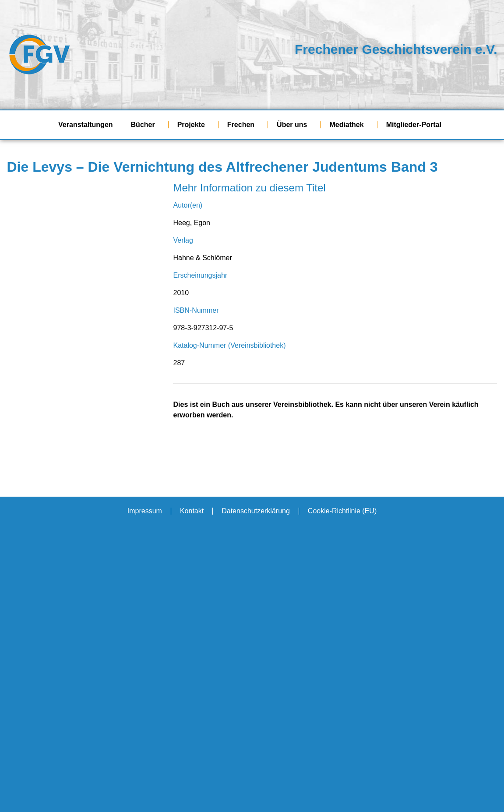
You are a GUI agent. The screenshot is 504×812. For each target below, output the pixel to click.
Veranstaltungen (85, 125)
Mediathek (349, 125)
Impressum (145, 511)
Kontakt (192, 511)
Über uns (294, 125)
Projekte (193, 125)
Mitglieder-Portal (416, 125)
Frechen (243, 125)
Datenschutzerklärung (256, 511)
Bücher (145, 125)
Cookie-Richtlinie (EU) (342, 511)
